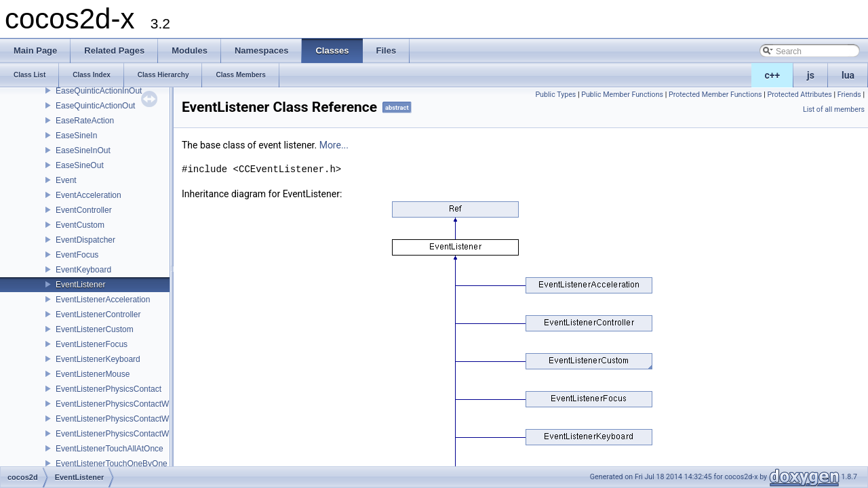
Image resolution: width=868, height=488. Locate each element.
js (811, 75)
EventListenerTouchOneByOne (112, 464)
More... (334, 145)
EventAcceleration (88, 195)
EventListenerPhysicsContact (108, 389)
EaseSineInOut (83, 150)
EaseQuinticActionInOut (99, 91)
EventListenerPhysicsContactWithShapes (131, 434)
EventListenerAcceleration (103, 300)
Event (66, 180)
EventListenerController (98, 314)
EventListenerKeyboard (98, 359)
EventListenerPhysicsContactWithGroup (128, 419)
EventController (84, 210)
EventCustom (80, 225)
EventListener (80, 285)
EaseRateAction (85, 121)
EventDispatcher (85, 240)
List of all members (834, 109)
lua (848, 75)
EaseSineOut (80, 165)
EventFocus (77, 255)
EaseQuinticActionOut (95, 106)
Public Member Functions (622, 95)
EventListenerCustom (95, 329)
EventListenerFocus (92, 344)
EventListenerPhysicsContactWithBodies (129, 404)
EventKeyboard (83, 270)
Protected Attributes (799, 95)
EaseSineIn (76, 136)
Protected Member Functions (715, 95)
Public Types (555, 95)
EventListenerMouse (93, 374)
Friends (849, 95)
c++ (773, 75)
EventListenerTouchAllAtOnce (110, 449)
